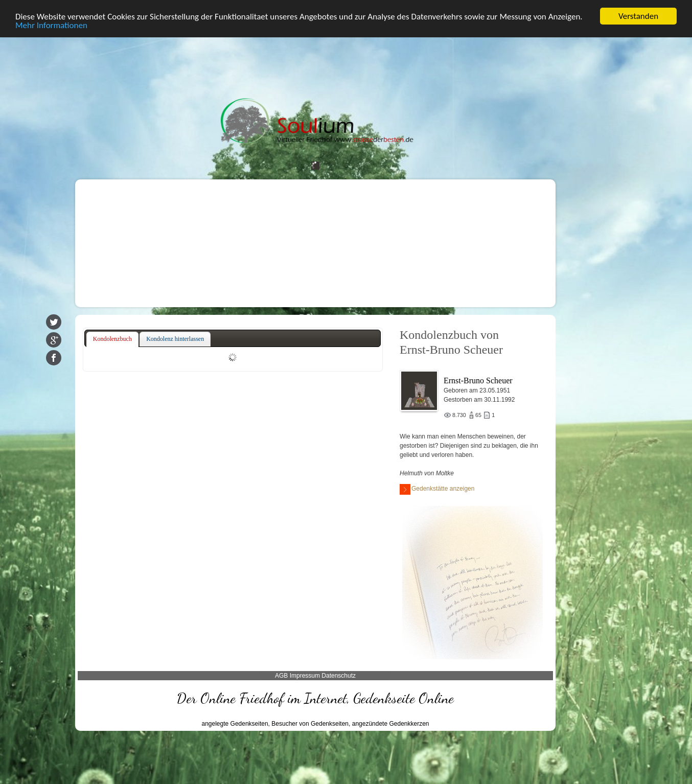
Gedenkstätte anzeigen (437, 489)
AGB (281, 676)
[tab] (112, 339)
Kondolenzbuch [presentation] (112, 339)
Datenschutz (339, 676)
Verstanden (638, 16)
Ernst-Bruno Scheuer (478, 381)
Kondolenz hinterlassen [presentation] (175, 339)
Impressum (305, 676)
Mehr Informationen (51, 25)
